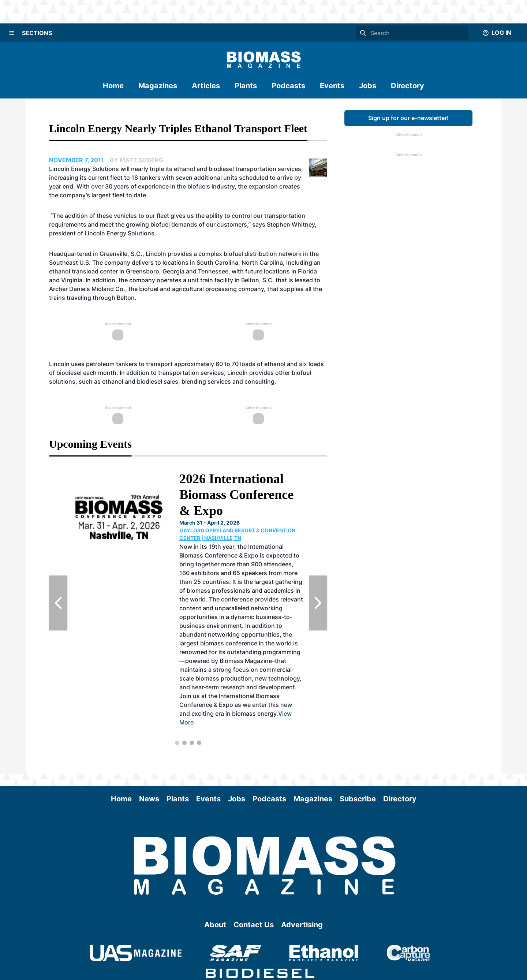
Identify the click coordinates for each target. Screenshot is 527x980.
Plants (246, 86)
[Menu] (12, 33)
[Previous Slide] (58, 603)
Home (113, 86)
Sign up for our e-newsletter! (408, 118)
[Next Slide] (318, 603)
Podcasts (288, 86)
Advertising (302, 925)
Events (332, 86)
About (215, 925)
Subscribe (358, 799)
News (149, 799)
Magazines (158, 86)
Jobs (368, 86)
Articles (206, 86)
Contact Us (254, 925)
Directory (408, 86)
